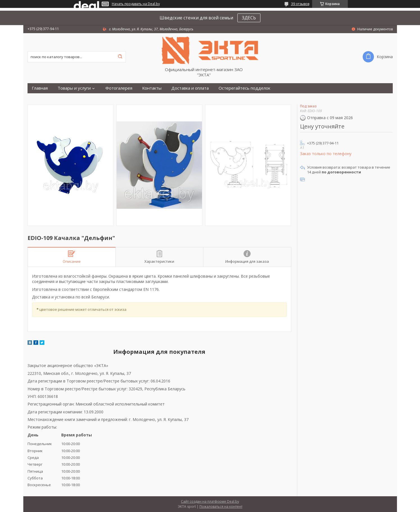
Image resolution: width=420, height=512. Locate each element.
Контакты (152, 88)
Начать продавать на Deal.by (136, 4)
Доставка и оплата (190, 88)
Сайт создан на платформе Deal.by (210, 501)
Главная (40, 88)
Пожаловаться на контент (221, 507)
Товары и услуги (74, 88)
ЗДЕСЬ (249, 18)
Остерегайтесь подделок (244, 88)
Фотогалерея (119, 88)
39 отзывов (300, 4)
